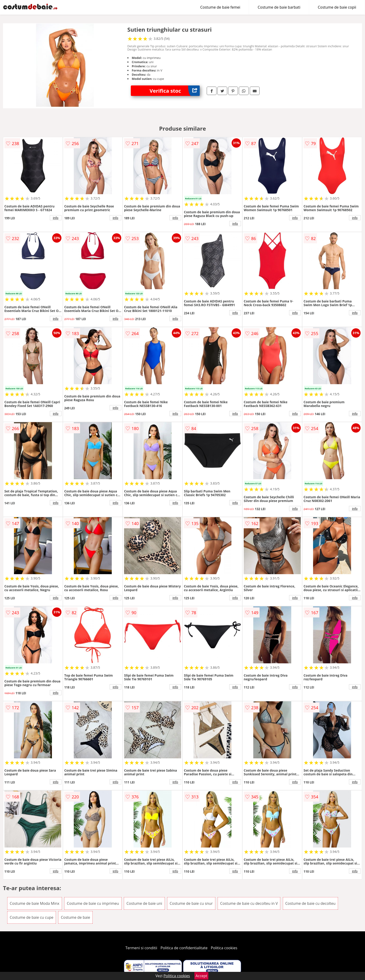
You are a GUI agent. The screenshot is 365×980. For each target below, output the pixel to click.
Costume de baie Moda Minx (35, 903)
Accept (201, 976)
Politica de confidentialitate (184, 948)
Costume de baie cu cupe (32, 917)
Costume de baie (75, 917)
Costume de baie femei (220, 7)
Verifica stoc (175, 91)
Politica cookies (224, 948)
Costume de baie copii (337, 7)
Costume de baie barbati (279, 7)
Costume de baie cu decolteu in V (249, 903)
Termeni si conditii (141, 948)
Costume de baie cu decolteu (311, 903)
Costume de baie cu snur (191, 903)
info (56, 218)
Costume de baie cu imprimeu (93, 903)
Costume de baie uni (144, 903)
